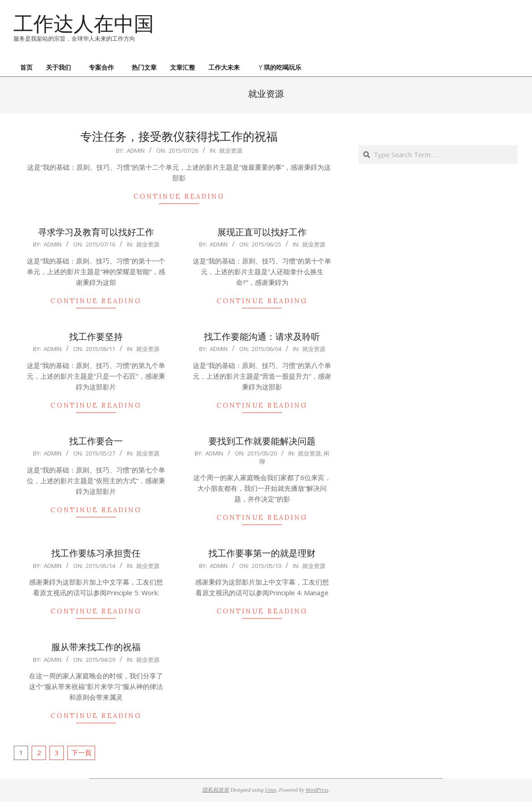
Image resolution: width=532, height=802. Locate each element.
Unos (271, 790)
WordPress (317, 790)
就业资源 (231, 150)
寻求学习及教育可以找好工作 (96, 232)
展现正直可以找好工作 (262, 232)
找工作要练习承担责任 (96, 553)
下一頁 (81, 752)
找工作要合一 (96, 441)
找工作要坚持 (96, 336)
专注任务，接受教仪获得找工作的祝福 (179, 136)
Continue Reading (179, 196)
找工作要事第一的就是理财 (262, 553)
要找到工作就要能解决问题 (262, 441)
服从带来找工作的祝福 (96, 647)
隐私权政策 (216, 790)
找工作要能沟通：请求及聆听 (262, 336)
